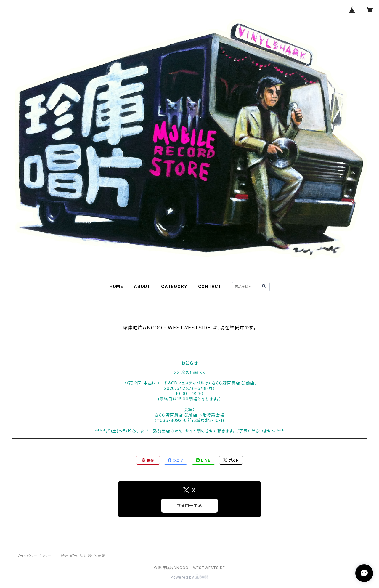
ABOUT (142, 286)
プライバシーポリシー (34, 556)
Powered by (189, 577)
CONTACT (210, 286)
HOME (116, 286)
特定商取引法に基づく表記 (83, 556)
